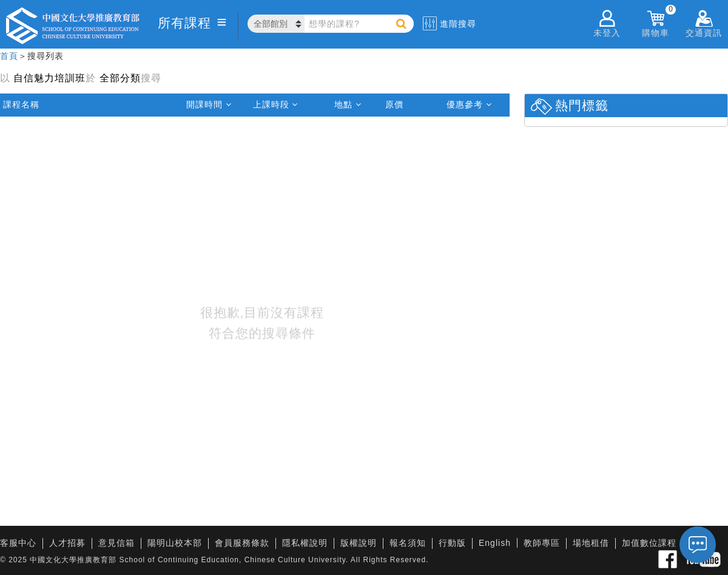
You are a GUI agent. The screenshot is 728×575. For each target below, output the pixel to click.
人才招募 (67, 543)
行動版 (452, 543)
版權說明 (359, 543)
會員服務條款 (242, 543)
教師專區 (542, 543)
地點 (348, 104)
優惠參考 (469, 104)
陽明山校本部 (175, 543)
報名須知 (408, 543)
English (495, 543)
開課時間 (209, 104)
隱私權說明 (305, 543)
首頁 (9, 56)
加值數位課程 (649, 543)
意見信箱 (116, 543)
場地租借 (591, 543)
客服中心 (18, 543)
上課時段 (276, 104)
